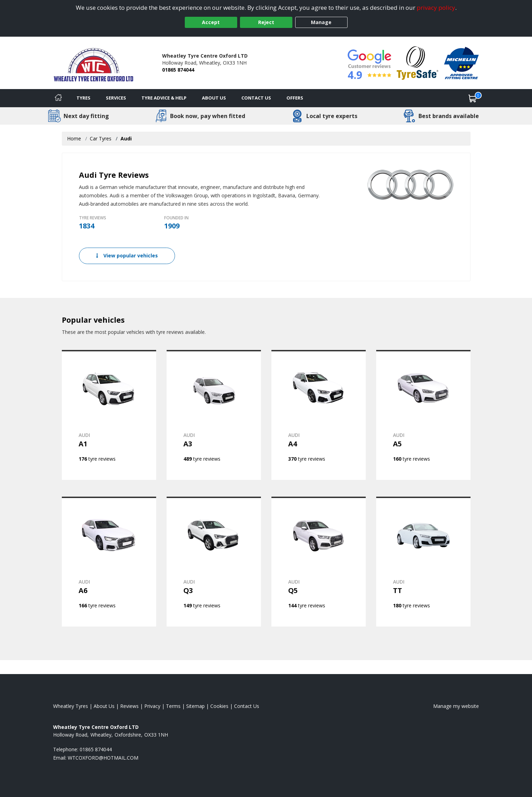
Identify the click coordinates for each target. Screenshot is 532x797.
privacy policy (436, 8)
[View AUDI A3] (214, 415)
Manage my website (456, 706)
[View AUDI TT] (423, 562)
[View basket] (473, 98)
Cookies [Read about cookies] (219, 706)
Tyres (83, 98)
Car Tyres (101, 138)
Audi (126, 138)
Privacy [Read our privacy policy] (152, 706)
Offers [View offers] (295, 98)
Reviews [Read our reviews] (129, 706)
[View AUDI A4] (319, 415)
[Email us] (103, 758)
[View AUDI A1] (109, 415)
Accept (211, 22)
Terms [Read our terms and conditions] (173, 706)
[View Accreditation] (418, 62)
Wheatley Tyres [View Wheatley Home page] (71, 706)
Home (74, 138)
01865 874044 (178, 70)
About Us (214, 98)
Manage (321, 22)
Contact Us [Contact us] (256, 98)
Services (116, 98)
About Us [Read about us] (104, 706)
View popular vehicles (127, 255)
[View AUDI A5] (423, 415)
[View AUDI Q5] (319, 562)
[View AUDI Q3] (214, 562)
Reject (266, 22)
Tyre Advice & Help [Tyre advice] (164, 98)
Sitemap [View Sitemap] (195, 706)
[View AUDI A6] (109, 562)
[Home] (58, 98)
